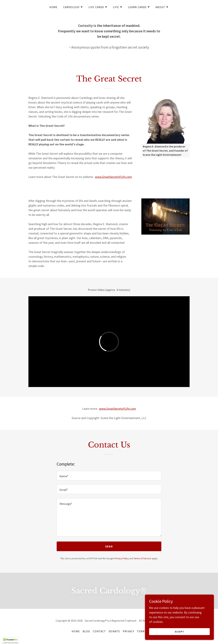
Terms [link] (142, 631)
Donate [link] (114, 631)
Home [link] (54, 7)
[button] (73, 7)
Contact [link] (99, 631)
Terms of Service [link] (142, 558)
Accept (179, 632)
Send (109, 546)
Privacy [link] (128, 631)
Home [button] (76, 631)
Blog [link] (86, 631)
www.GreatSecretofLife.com (113, 177)
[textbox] (109, 476)
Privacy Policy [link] (122, 558)
